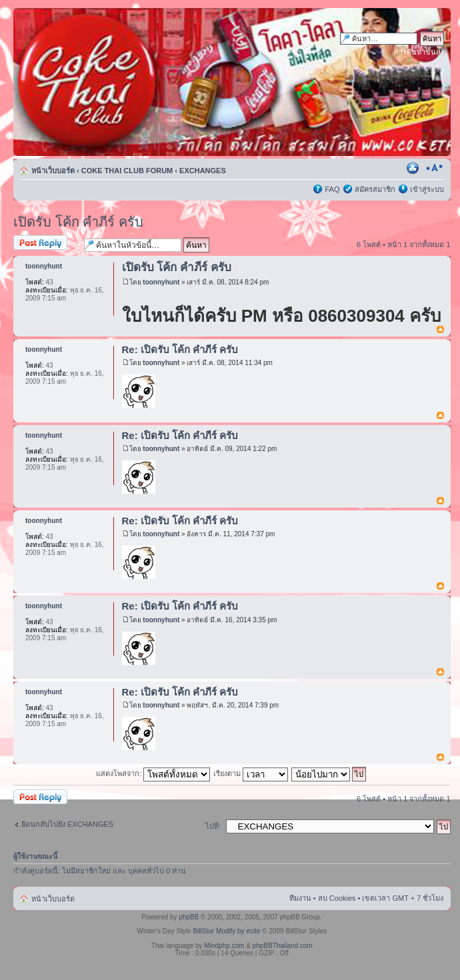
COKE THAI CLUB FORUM (127, 171)
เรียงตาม (251, 773)
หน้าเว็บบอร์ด (53, 171)
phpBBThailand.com (283, 946)
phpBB (189, 917)
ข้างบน (440, 330)
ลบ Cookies (337, 898)
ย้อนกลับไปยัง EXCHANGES (67, 824)
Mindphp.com (224, 946)
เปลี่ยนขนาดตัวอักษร (434, 168)
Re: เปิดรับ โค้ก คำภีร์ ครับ (180, 349)
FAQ (332, 189)
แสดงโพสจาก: (153, 773)
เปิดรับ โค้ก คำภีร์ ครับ (78, 222)
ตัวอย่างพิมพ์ (414, 168)
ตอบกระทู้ (45, 244)
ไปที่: (213, 826)
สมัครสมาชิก (375, 189)
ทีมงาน (300, 898)
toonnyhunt (161, 282)
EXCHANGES (203, 171)
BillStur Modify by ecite (226, 931)
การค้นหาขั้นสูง (419, 52)
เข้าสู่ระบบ (427, 189)
